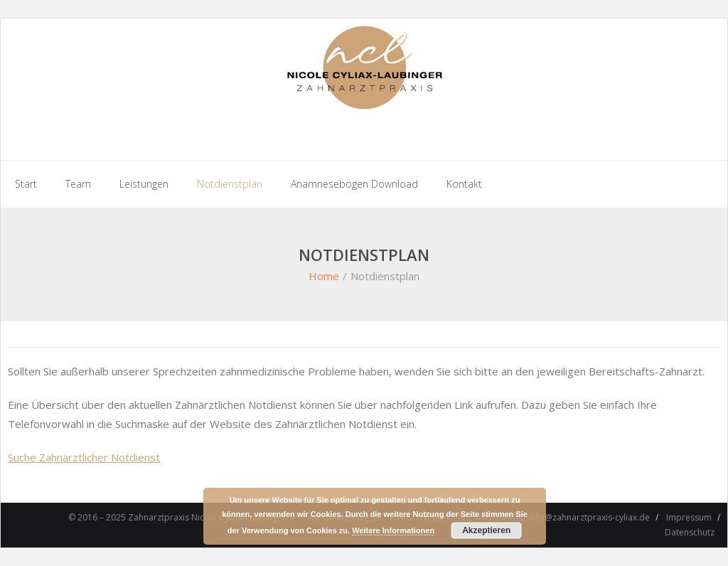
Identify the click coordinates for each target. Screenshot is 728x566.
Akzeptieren (486, 530)
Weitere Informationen (393, 530)
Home (324, 276)
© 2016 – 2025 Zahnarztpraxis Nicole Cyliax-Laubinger (177, 517)
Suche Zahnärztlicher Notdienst (84, 457)
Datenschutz (690, 532)
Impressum (689, 517)
